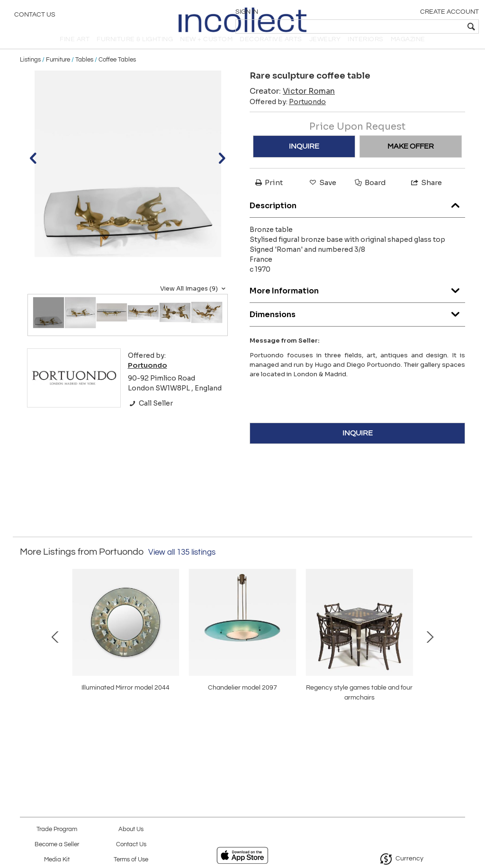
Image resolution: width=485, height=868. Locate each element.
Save (322, 195)
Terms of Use (131, 860)
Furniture (58, 72)
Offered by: (288, 114)
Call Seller (150, 416)
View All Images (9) (194, 301)
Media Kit (57, 860)
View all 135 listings (182, 564)
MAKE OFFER (411, 159)
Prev (27, 657)
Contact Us (35, 17)
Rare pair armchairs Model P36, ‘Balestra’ (378, 719)
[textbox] (409, 27)
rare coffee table (242, 719)
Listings (30, 72)
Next (458, 657)
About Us (131, 829)
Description (357, 216)
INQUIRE (304, 159)
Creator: (292, 103)
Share (426, 195)
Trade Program (57, 829)
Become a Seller (57, 845)
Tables (84, 72)
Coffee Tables (117, 72)
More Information (357, 301)
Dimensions (357, 324)
